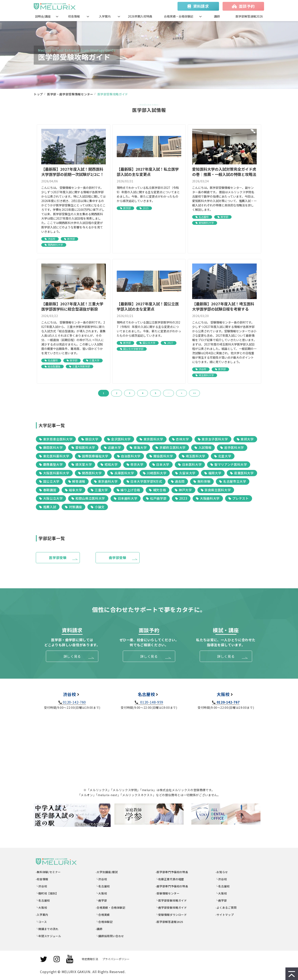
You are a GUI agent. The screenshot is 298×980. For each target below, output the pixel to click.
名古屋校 (204, 217)
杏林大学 (181, 439)
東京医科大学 (151, 439)
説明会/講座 (43, 16)
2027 (170, 343)
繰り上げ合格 (128, 490)
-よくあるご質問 (226, 908)
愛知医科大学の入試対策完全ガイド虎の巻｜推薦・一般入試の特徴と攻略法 (224, 172)
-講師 (99, 929)
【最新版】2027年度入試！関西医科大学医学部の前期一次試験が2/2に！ (73, 172)
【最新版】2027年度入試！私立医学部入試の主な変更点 (148, 172)
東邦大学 (245, 439)
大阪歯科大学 (208, 498)
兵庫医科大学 (122, 473)
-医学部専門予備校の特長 (172, 872)
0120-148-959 (151, 702)
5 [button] (155, 393)
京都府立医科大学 (171, 447)
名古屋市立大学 (233, 481)
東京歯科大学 (106, 481)
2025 (146, 208)
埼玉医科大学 (206, 375)
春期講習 (48, 490)
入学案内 (105, 16)
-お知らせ (222, 872)
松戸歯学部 (156, 498)
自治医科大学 (129, 456)
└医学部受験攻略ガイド (171, 900)
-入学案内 (42, 915)
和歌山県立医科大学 (88, 498)
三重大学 (94, 360)
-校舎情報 (42, 879)
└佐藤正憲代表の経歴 (170, 879)
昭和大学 (109, 464)
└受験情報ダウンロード (171, 915)
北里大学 (223, 456)
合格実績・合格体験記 (179, 16)
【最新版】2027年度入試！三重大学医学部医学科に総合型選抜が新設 (72, 306)
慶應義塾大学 (51, 464)
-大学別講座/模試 (107, 872)
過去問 (178, 481)
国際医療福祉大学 (93, 456)
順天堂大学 (82, 464)
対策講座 (73, 507)
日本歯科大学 (126, 498)
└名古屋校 (43, 900)
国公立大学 (149, 343)
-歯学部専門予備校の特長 (172, 886)
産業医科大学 (242, 473)
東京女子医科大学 (213, 439)
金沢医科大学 (119, 439)
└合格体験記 (104, 922)
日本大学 (161, 464)
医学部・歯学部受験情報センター (70, 94)
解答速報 (77, 481)
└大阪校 (41, 908)
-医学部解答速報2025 (169, 922)
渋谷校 (52, 239)
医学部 (71, 239)
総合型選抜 (54, 366)
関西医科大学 (55, 245)
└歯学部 (101, 900)
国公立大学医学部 (133, 349)
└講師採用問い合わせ (110, 936)
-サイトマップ (225, 915)
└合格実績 (103, 915)
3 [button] (130, 393)
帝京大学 (135, 464)
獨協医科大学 (161, 456)
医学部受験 (58, 558)
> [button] (182, 393)
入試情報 (203, 447)
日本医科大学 (190, 464)
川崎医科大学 (155, 473)
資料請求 (201, 6)
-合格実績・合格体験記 (111, 908)
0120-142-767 (228, 702)
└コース (41, 922)
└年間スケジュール (48, 936)
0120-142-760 (74, 702)
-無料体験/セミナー (48, 872)
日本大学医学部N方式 (144, 481)
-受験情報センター (168, 893)
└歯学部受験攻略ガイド (171, 908)
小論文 (98, 507)
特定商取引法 (90, 959)
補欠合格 (157, 490)
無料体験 (202, 481)
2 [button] (117, 393)
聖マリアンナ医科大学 (229, 464)
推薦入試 (48, 507)
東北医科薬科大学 (54, 456)
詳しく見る (72, 656)
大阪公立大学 (51, 498)
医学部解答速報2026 (249, 16)
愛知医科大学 (206, 223)
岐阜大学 (73, 490)
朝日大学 (90, 439)
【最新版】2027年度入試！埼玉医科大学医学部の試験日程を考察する (223, 306)
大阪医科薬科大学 (54, 473)
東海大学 (138, 447)
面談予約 (247, 6)
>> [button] (194, 393)
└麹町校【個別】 (47, 893)
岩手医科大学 (232, 447)
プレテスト (239, 498)
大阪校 (223, 694)
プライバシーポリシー (116, 959)
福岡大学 (213, 473)
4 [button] (143, 393)
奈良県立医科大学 (216, 490)
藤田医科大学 (51, 447)
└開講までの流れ (47, 929)
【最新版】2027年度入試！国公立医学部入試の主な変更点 (148, 306)
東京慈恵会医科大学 (56, 439)
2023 (181, 498)
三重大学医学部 (81, 366)
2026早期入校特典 (140, 16)
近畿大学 (112, 447)
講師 (217, 16)
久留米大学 (185, 473)
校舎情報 (74, 16)
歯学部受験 (117, 558)
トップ (38, 94)
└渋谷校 (41, 886)
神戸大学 (183, 490)
